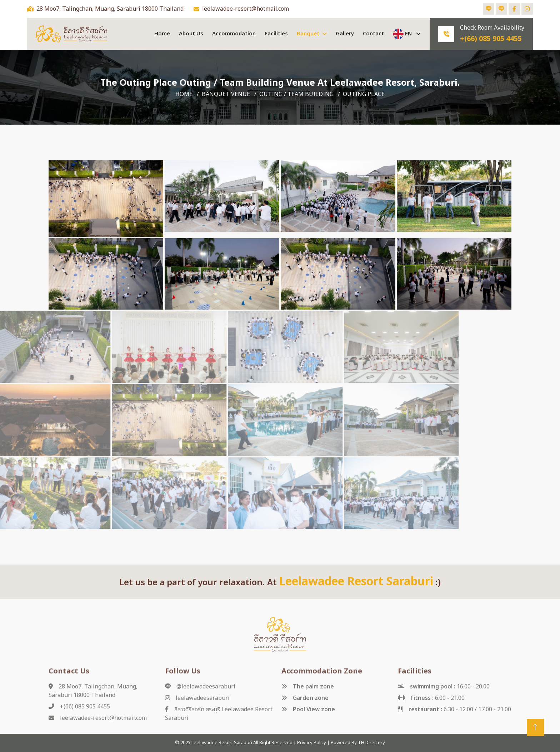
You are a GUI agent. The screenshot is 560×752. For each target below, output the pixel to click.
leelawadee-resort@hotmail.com (246, 9)
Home (162, 34)
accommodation (234, 34)
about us (191, 34)
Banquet (308, 34)
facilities (276, 34)
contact (373, 34)
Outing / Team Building (296, 94)
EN (403, 34)
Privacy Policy (312, 743)
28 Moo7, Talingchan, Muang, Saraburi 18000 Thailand (110, 9)
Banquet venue (226, 94)
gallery (345, 34)
